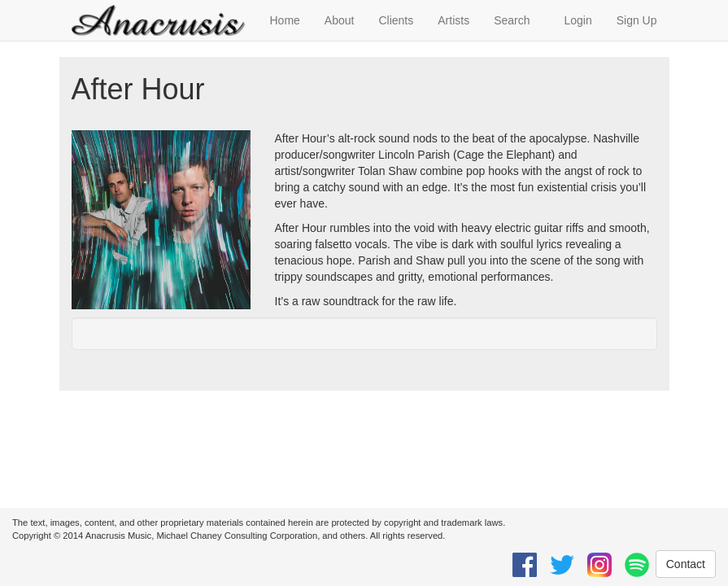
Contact (686, 564)
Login (578, 20)
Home (285, 20)
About (340, 20)
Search (512, 20)
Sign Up (637, 20)
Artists (453, 20)
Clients (396, 20)
